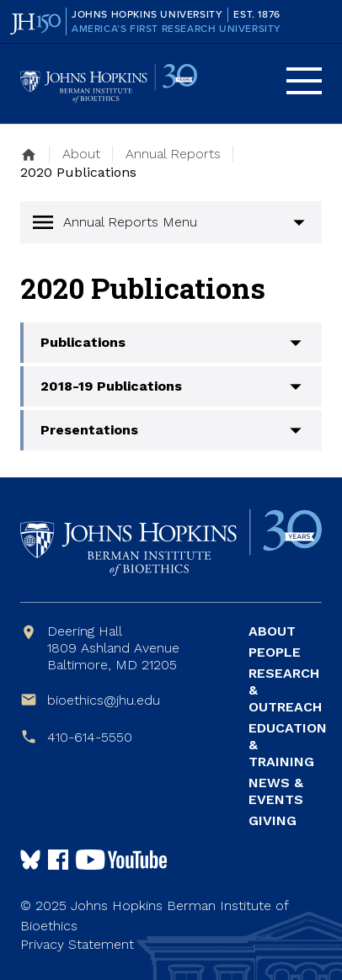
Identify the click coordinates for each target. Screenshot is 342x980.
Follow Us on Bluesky (30, 860)
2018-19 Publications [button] (111, 386)
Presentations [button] (89, 430)
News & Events (276, 791)
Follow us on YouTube (121, 860)
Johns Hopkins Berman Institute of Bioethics (109, 84)
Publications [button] (83, 342)
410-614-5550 (90, 737)
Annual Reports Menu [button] (130, 222)
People (275, 652)
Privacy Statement (77, 944)
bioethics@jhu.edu (104, 700)
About (272, 631)
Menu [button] (304, 81)
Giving (273, 820)
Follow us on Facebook (58, 860)
